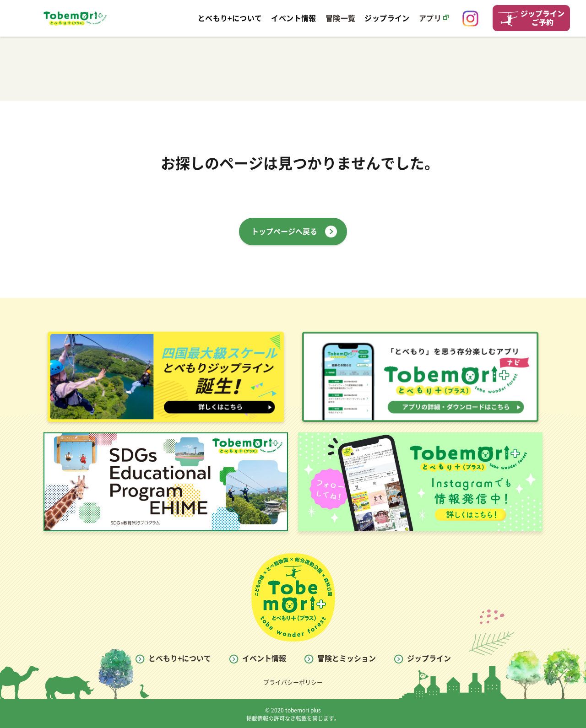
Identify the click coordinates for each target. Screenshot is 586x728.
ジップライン (429, 658)
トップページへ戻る (284, 232)
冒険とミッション (347, 658)
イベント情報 (264, 658)
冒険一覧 (341, 18)
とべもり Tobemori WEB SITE (75, 18)
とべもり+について (180, 658)
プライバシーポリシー (293, 682)
